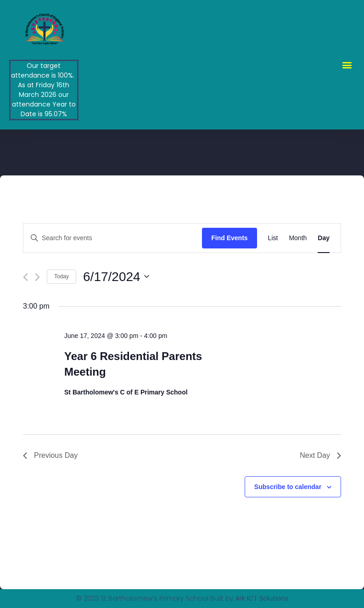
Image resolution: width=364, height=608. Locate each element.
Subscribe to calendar (288, 487)
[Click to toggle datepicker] (116, 277)
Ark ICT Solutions (262, 598)
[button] (347, 65)
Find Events (229, 238)
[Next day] (37, 277)
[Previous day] (25, 277)
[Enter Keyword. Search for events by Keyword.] (113, 238)
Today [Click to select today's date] (62, 276)
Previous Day (50, 455)
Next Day (320, 455)
